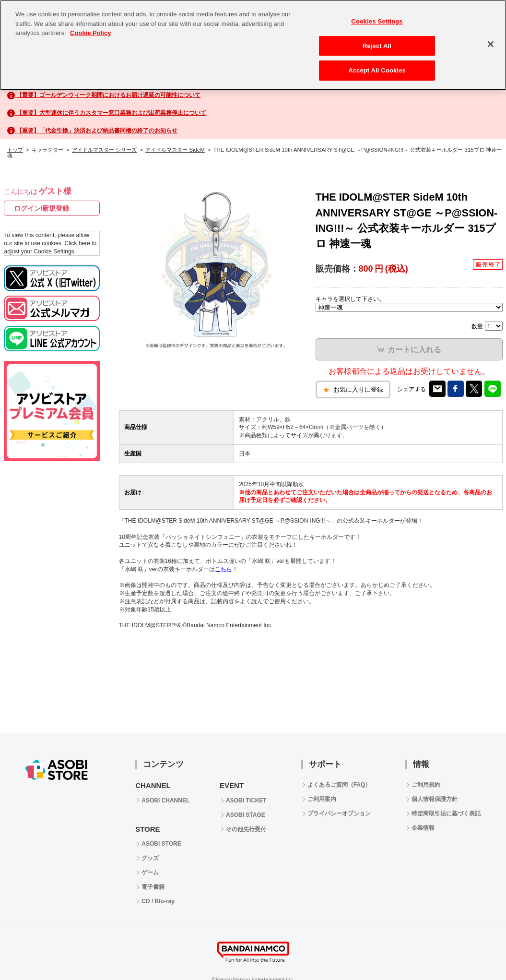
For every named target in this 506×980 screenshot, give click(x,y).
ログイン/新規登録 (42, 208)
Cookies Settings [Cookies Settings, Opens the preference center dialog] (377, 21)
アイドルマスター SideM (175, 150)
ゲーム (150, 872)
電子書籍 (153, 887)
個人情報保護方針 (435, 799)
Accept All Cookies (377, 70)
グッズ (150, 858)
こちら (224, 569)
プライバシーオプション (339, 813)
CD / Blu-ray (158, 901)
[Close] (491, 44)
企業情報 (423, 828)
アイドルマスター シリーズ (104, 150)
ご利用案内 (322, 799)
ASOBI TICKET (246, 801)
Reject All (377, 46)
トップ (15, 150)
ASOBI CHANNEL (165, 801)
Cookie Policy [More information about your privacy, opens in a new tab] (90, 33)
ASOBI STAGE (246, 815)
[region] (253, 45)
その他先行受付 (246, 829)
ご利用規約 (426, 785)
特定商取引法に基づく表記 (446, 813)
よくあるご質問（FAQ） (339, 785)
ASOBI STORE (161, 844)
